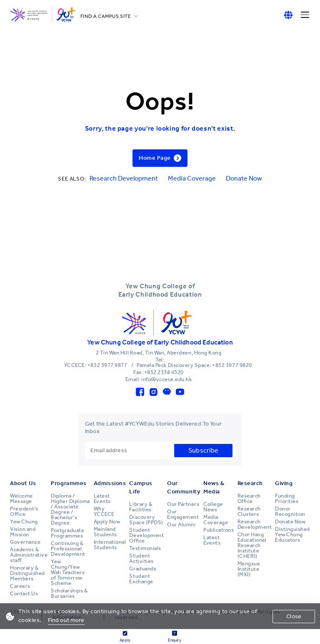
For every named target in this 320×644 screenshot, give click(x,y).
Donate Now (244, 178)
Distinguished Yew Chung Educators (292, 535)
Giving (284, 483)
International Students (110, 545)
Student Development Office (146, 535)
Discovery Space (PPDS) (146, 520)
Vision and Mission (23, 532)
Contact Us (24, 594)
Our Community (184, 487)
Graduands (143, 569)
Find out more (66, 620)
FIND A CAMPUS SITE (106, 16)
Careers (20, 586)
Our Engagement (183, 514)
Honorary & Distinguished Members (27, 573)
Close (294, 616)
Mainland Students (105, 532)
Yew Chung (24, 522)
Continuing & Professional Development (68, 549)
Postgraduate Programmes (67, 533)
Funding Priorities (287, 499)
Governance (25, 542)
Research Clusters (249, 511)
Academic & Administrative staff (29, 555)
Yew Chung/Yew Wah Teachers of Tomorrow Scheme (68, 572)
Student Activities (141, 559)
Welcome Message (21, 499)
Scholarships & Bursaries (69, 593)
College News (213, 507)
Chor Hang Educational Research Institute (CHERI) (252, 545)
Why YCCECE (104, 511)
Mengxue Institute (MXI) (249, 569)
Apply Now (107, 522)
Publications (219, 530)
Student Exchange (141, 579)
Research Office (249, 499)
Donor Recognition (290, 511)
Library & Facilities (141, 507)
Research (250, 483)
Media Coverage (192, 178)
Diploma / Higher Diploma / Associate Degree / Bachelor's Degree (70, 509)
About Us (23, 483)
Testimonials (145, 548)
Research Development (124, 178)
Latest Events (102, 499)
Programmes (69, 483)
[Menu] (305, 15)
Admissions (110, 483)
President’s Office (24, 511)
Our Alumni (181, 525)
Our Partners (183, 504)
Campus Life (141, 487)
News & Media (214, 487)
